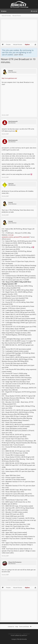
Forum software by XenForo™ (19, 635)
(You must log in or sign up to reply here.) (19, 580)
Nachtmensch (13, 121)
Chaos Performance (15, 562)
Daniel (11, 71)
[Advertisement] (19, 30)
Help (17, 627)
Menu (4, 11)
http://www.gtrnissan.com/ (9, 78)
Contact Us (11, 627)
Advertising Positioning (15, 634)
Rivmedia (24, 639)
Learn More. (19, 55)
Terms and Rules (24, 627)
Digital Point (26, 634)
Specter (11, 184)
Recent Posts (17, 16)
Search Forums (6, 16)
